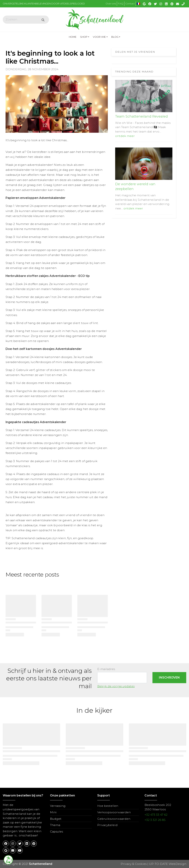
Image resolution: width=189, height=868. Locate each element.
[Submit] (43, 20)
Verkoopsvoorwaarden (114, 812)
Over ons (111, 4)
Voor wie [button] (99, 37)
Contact (130, 4)
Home (74, 36)
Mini (53, 812)
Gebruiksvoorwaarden (114, 819)
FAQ (121, 4)
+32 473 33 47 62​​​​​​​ (156, 815)
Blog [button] (115, 37)
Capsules (56, 831)
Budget (56, 819)
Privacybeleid (107, 825)
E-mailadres (106, 669)
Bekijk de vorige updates (116, 686)
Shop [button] (84, 37)
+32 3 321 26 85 (155, 820)
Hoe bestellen (108, 806)
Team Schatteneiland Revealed (141, 116)
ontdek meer (125, 136)
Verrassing (58, 806)
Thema (55, 825)
